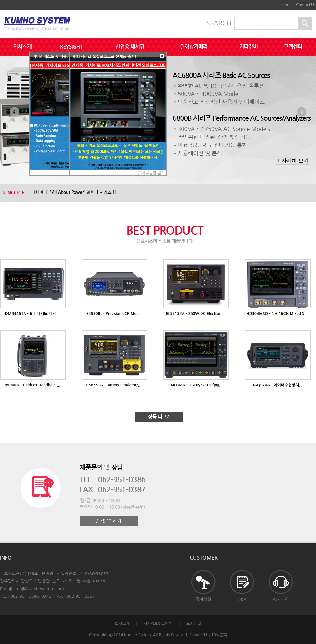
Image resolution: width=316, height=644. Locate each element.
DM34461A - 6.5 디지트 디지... (32, 314)
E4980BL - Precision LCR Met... (114, 314)
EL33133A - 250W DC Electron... (196, 314)
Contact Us (306, 5)
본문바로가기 (269, 3)
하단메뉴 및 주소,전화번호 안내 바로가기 (274, 3)
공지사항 (203, 586)
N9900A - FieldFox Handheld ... (32, 385)
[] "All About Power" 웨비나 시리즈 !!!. (77, 192)
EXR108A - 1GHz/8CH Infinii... (196, 385)
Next (301, 112)
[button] (162, 56)
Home (286, 5)
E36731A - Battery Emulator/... (114, 385)
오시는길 (194, 624)
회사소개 (122, 624)
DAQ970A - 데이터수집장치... (277, 385)
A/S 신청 (281, 586)
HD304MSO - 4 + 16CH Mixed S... (277, 314)
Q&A (242, 586)
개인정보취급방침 (158, 624)
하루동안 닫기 (153, 173)
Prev (15, 112)
